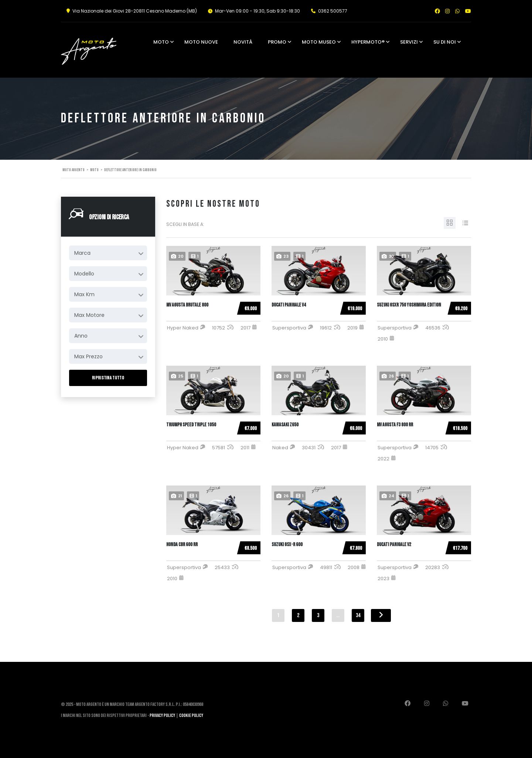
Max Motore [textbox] (89, 315)
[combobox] (108, 253)
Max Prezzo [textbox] (88, 356)
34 (358, 615)
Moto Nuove (201, 42)
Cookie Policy (191, 715)
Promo (277, 42)
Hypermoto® (368, 42)
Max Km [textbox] (84, 294)
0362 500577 (333, 11)
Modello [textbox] (84, 274)
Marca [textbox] (82, 253)
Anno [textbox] (81, 336)
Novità (243, 42)
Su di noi (445, 42)
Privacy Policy (162, 715)
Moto (161, 42)
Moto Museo (319, 42)
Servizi (409, 42)
